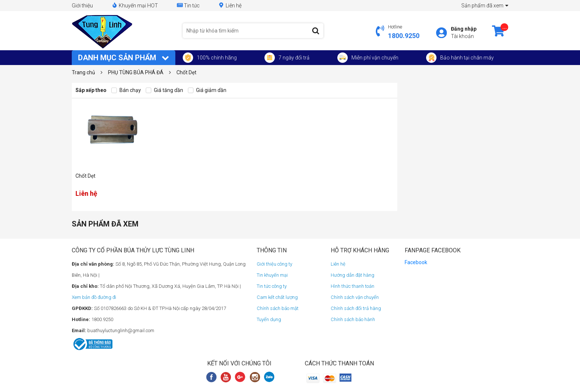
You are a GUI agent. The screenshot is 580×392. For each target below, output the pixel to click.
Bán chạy (126, 90)
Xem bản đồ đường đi (94, 297)
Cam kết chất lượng (277, 297)
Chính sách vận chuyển (355, 297)
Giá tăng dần (164, 90)
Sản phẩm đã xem (485, 6)
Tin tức (188, 5)
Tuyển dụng (269, 319)
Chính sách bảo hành (353, 319)
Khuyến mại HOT (135, 5)
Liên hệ (230, 5)
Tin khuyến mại (272, 275)
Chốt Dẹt (85, 176)
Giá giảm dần (207, 90)
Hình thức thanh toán (353, 286)
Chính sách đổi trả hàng (356, 308)
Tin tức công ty (272, 286)
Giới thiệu (82, 6)
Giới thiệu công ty (274, 264)
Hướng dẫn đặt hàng (353, 275)
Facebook (416, 262)
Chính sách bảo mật (278, 308)
